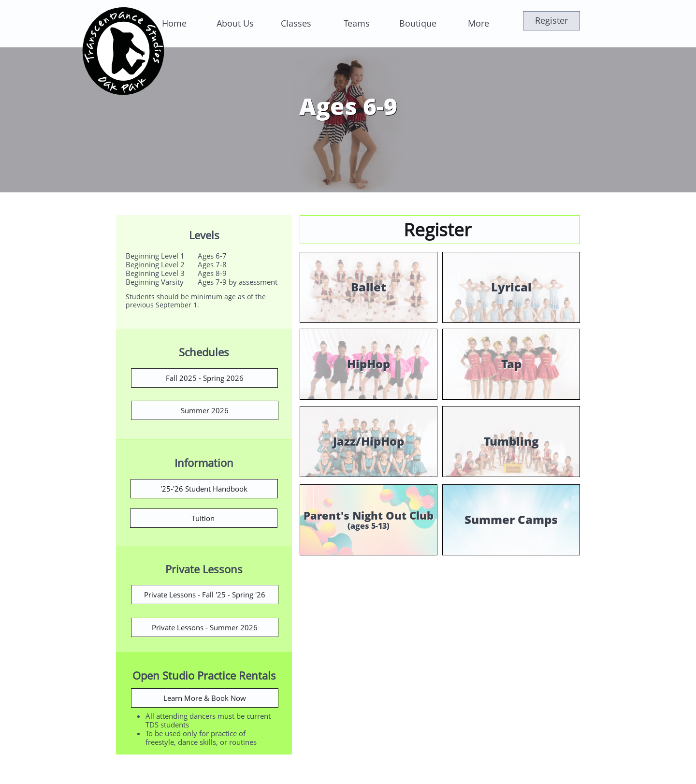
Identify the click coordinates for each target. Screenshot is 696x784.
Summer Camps (511, 519)
